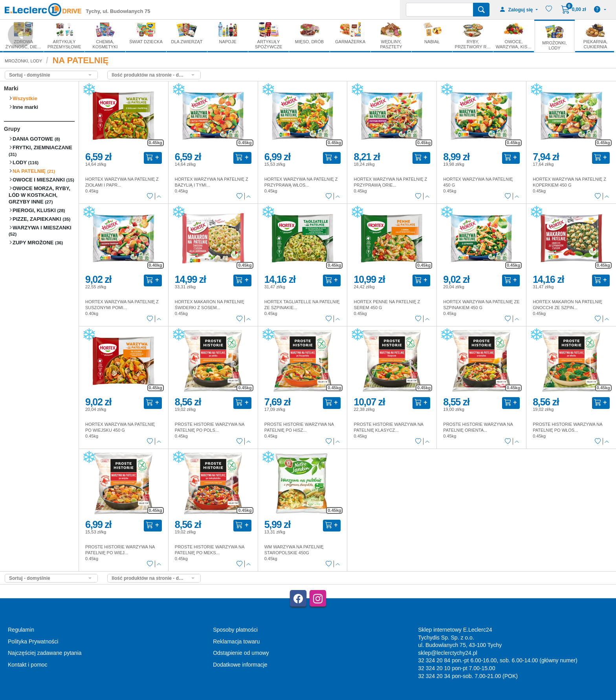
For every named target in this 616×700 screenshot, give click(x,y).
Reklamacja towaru (236, 641)
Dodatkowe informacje (240, 665)
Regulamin (21, 630)
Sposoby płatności (235, 630)
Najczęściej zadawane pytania (45, 653)
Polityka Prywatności (33, 641)
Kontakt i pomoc (27, 665)
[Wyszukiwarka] (440, 10)
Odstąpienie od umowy (241, 653)
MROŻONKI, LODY (23, 61)
